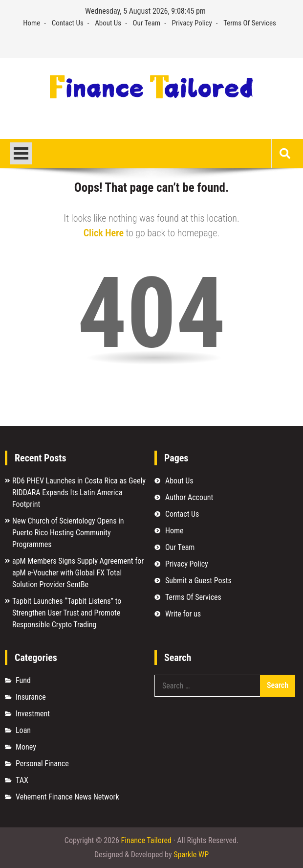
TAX (22, 780)
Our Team (147, 23)
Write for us (183, 614)
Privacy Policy (192, 23)
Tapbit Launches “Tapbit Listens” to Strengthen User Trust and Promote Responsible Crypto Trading (67, 613)
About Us (108, 23)
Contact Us (68, 23)
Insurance (31, 697)
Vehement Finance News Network (67, 797)
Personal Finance (42, 764)
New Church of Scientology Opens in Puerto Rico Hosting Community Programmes (68, 533)
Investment (33, 714)
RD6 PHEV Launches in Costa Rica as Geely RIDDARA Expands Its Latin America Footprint (79, 492)
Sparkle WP (191, 855)
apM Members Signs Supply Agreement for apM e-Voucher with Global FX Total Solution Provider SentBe (78, 573)
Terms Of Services (250, 23)
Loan (23, 730)
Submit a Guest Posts (198, 581)
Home (32, 23)
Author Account (189, 497)
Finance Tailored (146, 840)
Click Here (104, 233)
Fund (23, 680)
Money (26, 747)
